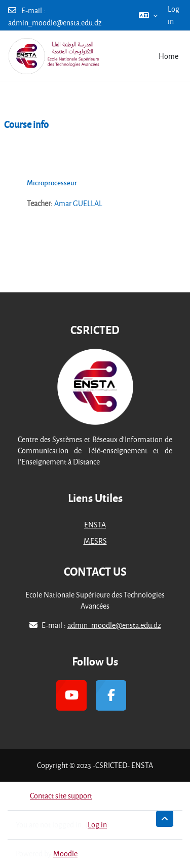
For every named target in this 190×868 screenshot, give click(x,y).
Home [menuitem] (168, 56)
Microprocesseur (52, 182)
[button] (148, 15)
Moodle (65, 854)
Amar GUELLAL (78, 203)
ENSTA (95, 525)
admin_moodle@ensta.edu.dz (55, 23)
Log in (174, 15)
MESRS (95, 541)
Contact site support (54, 796)
